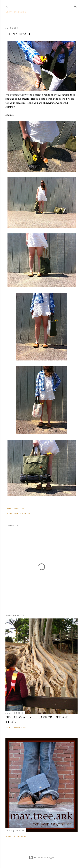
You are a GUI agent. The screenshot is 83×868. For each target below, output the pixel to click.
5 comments (20, 836)
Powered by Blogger (42, 857)
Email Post (19, 509)
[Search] (76, 5)
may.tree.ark (16, 12)
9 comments (20, 727)
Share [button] (8, 509)
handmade (18, 513)
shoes (27, 513)
